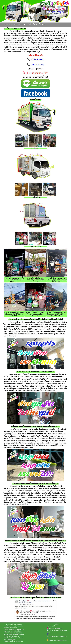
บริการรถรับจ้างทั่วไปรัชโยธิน (14, 638)
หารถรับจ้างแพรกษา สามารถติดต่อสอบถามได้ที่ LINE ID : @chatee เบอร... (57, 314)
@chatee (57, 631)
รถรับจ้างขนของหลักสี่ (14, 635)
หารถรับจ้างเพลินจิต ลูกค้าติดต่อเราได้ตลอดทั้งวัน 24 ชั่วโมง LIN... (36, 280)
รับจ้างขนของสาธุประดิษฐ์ (12, 633)
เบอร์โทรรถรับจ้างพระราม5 (16, 641)
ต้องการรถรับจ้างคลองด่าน (16, 630)
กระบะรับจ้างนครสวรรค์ (10, 626)
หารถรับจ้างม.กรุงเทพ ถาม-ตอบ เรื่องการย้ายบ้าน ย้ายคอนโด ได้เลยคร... (57, 280)
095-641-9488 (38, 60)
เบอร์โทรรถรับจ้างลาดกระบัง (15, 25)
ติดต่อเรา (42, 24)
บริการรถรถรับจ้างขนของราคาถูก (14, 624)
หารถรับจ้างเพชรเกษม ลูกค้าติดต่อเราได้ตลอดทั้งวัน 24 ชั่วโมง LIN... (14, 280)
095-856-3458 (38, 65)
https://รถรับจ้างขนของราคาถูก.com (58, 640)
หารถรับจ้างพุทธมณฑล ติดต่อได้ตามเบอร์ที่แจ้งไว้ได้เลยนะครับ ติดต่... (14, 314)
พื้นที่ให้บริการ (32, 24)
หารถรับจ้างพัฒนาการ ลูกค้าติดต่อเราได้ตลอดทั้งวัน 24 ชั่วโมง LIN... (36, 314)
